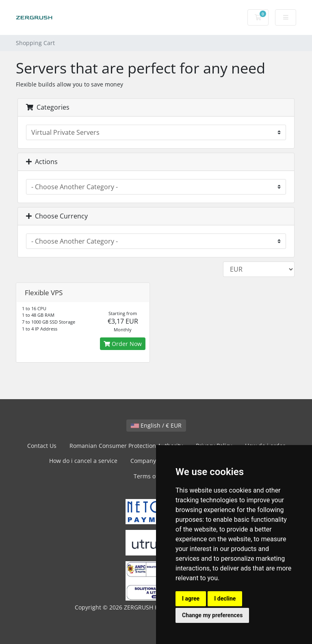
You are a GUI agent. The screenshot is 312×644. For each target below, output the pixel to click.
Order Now (123, 344)
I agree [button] (191, 599)
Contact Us (42, 446)
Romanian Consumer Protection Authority (126, 446)
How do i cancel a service (83, 461)
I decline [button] (225, 599)
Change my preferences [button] (212, 615)
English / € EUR (156, 425)
